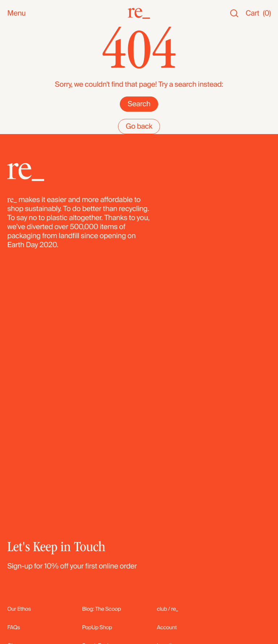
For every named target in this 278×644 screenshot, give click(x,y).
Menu (16, 14)
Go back (139, 190)
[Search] (234, 14)
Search (139, 167)
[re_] (139, 13)
